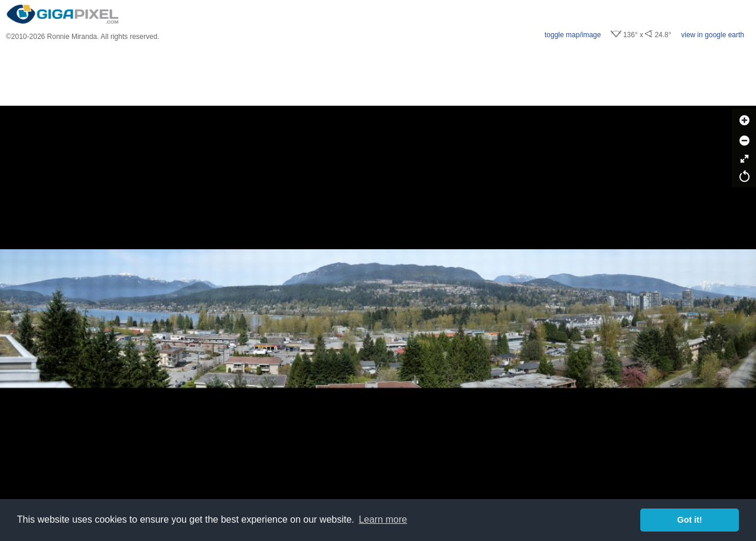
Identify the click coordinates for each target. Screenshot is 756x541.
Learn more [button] (383, 519)
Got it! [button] (690, 520)
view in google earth (713, 35)
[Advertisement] (378, 73)
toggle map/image (573, 35)
